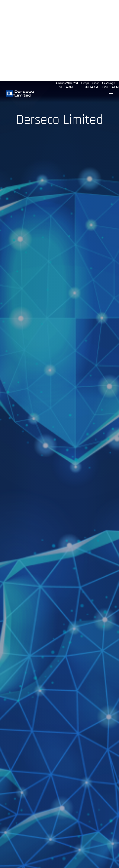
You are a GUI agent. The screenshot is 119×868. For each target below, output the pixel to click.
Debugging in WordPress (15, 15)
